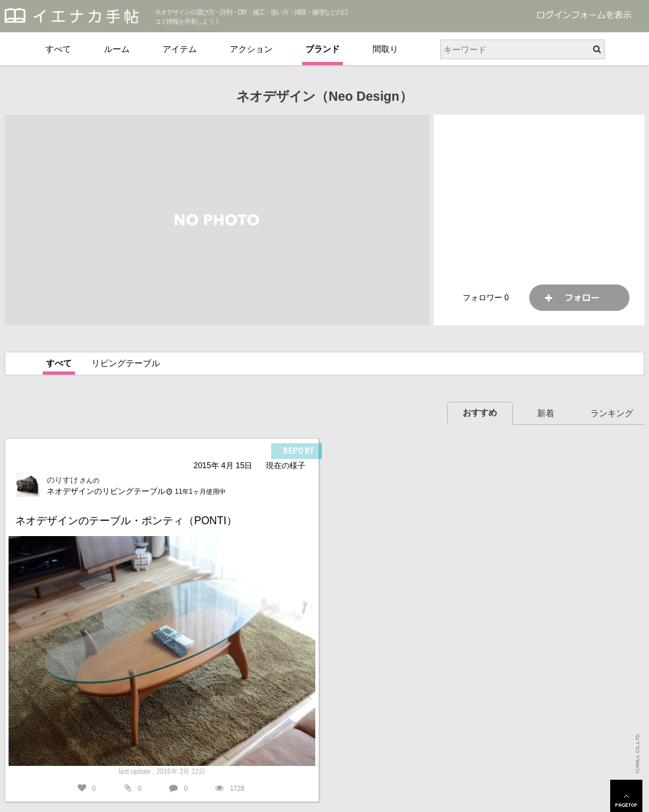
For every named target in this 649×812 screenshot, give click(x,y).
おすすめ (480, 413)
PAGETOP (626, 796)
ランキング (612, 413)
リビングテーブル (126, 363)
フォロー (579, 298)
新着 (546, 413)
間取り (385, 49)
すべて (58, 49)
